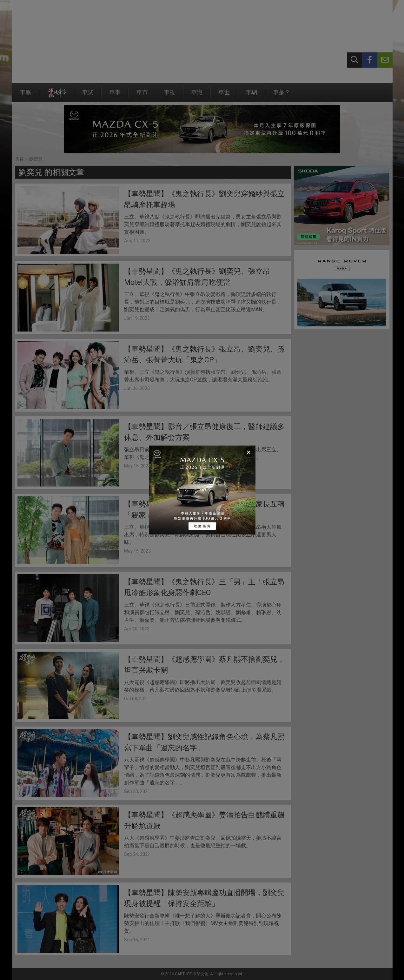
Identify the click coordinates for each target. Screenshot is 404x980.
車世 (224, 95)
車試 (88, 95)
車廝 (25, 95)
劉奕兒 (36, 159)
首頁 (19, 159)
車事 (115, 95)
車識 (197, 95)
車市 (142, 95)
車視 (169, 95)
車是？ (281, 95)
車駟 (251, 95)
